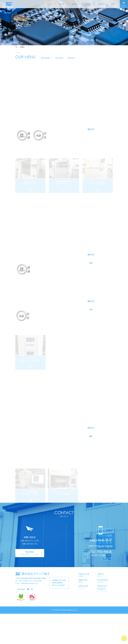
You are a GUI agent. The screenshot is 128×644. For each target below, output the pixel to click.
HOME (49, 4)
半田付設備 (59, 58)
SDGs (113, 4)
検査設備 (71, 58)
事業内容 (75, 4)
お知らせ (101, 4)
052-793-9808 (101, 552)
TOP (16, 47)
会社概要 (61, 4)
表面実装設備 (46, 58)
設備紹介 (88, 4)
